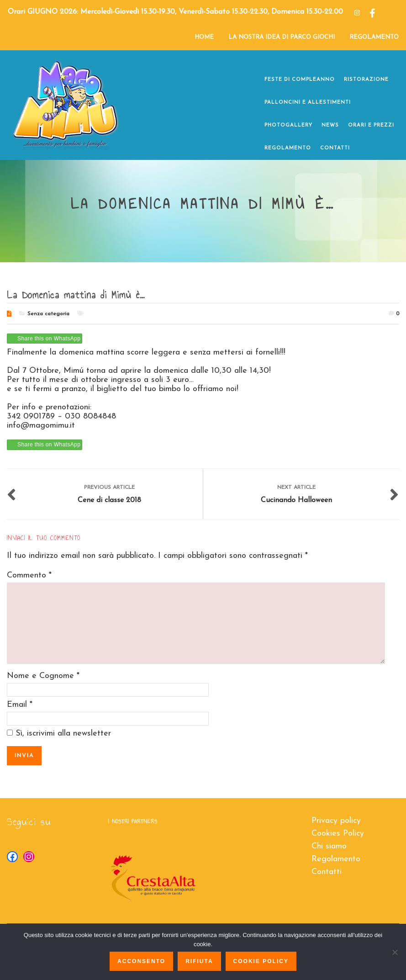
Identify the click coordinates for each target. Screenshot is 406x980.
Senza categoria (48, 314)
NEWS (330, 125)
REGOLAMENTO (374, 37)
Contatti (327, 872)
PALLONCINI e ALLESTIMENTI (308, 103)
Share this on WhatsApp (49, 339)
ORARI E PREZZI (371, 125)
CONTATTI (335, 148)
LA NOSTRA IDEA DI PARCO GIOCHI (282, 37)
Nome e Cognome (40, 676)
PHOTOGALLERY (288, 125)
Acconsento (141, 961)
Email (17, 705)
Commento (29, 575)
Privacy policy (336, 821)
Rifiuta (199, 961)
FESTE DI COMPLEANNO (300, 80)
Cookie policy (261, 961)
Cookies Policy (338, 834)
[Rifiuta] (395, 952)
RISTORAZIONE (366, 80)
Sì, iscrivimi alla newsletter (59, 734)
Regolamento (336, 859)
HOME (204, 37)
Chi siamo (329, 846)
